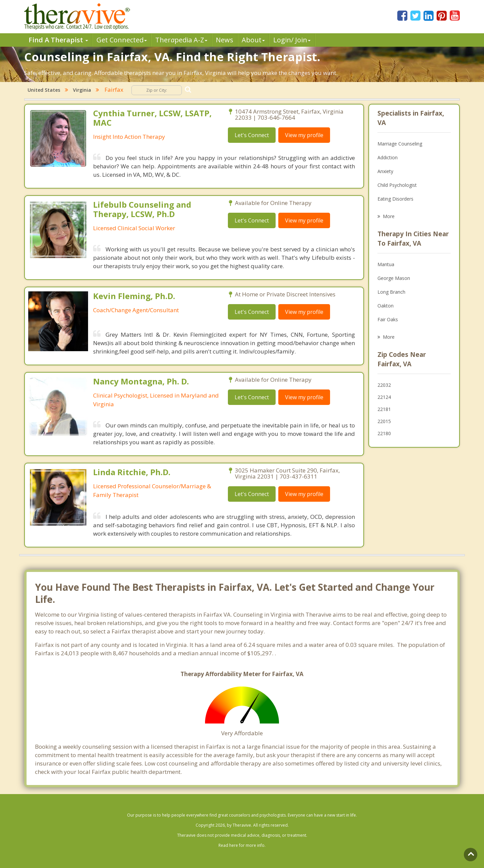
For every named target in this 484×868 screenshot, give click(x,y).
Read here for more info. (242, 845)
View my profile (304, 135)
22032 (384, 385)
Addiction (388, 157)
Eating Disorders (395, 199)
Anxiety (385, 171)
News (225, 40)
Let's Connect (252, 135)
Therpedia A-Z (181, 40)
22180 (384, 433)
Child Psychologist (397, 185)
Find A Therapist (58, 40)
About (253, 40)
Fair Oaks (388, 319)
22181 (384, 409)
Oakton (386, 306)
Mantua (386, 264)
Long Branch (391, 292)
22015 (384, 421)
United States (44, 90)
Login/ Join (292, 40)
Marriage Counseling (400, 144)
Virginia (82, 90)
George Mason (394, 278)
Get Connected (122, 40)
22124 (384, 397)
